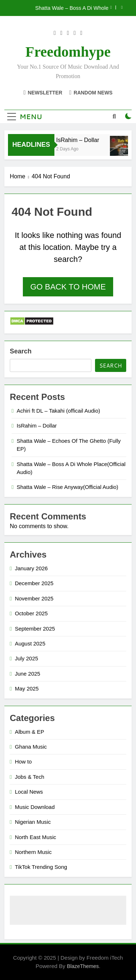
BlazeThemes (83, 966)
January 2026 (31, 568)
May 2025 (27, 689)
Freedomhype (68, 52)
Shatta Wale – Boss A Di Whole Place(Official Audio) (72, 8)
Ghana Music (31, 747)
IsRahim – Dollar (79, 140)
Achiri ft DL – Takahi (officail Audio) (58, 411)
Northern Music (33, 852)
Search (21, 351)
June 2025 (28, 674)
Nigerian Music (33, 822)
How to (23, 762)
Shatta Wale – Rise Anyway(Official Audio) (67, 487)
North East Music (36, 837)
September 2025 (35, 629)
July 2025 (26, 658)
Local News (29, 792)
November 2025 (34, 598)
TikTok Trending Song (41, 867)
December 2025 (34, 583)
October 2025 (31, 613)
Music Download (35, 807)
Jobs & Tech (30, 777)
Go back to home (68, 287)
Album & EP (30, 732)
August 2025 (30, 643)
